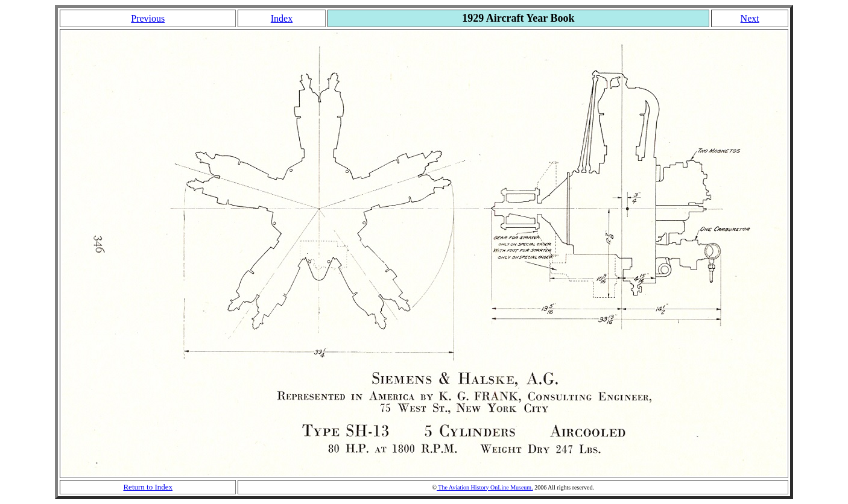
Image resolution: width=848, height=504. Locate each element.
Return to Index (148, 487)
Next (750, 18)
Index (282, 18)
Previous (148, 18)
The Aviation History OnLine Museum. (485, 487)
